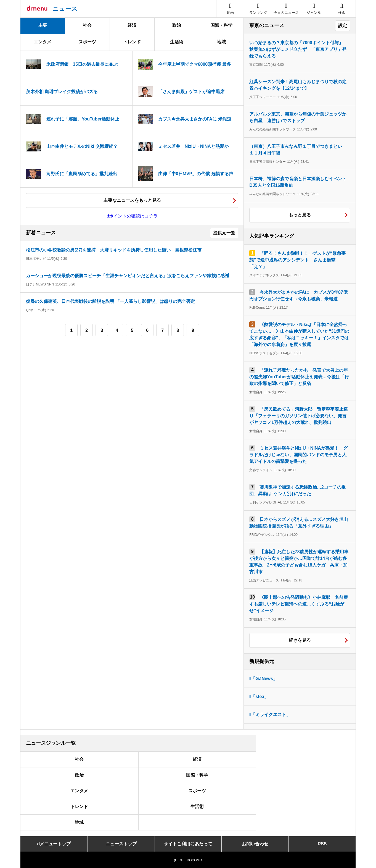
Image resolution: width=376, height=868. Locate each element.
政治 (177, 25)
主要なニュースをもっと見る (132, 200)
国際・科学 (221, 25)
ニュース (65, 9)
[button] (314, 9)
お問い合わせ (255, 844)
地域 (221, 42)
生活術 (177, 42)
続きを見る (300, 640)
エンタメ (43, 42)
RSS (322, 844)
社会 (87, 25)
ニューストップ (121, 844)
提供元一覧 (224, 233)
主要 (43, 25)
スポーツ (87, 42)
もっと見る (300, 215)
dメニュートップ (54, 844)
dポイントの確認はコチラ (132, 216)
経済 (132, 25)
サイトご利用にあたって (188, 844)
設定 (343, 26)
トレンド (132, 42)
